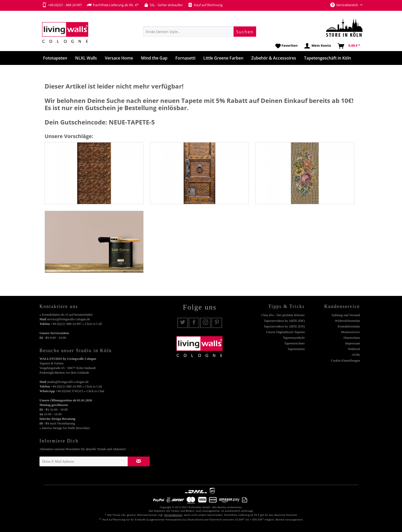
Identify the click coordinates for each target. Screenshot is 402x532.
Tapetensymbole (294, 338)
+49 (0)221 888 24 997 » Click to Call (76, 324)
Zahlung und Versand (346, 315)
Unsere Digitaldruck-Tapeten (285, 332)
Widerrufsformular (347, 321)
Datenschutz (352, 338)
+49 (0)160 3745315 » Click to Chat (80, 391)
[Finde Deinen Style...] (200, 32)
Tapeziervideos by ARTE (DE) (284, 321)
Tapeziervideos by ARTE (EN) (284, 326)
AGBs (356, 355)
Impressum (353, 343)
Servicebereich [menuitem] (345, 5)
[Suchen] (245, 32)
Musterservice (350, 332)
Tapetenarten (296, 349)
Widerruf (354, 349)
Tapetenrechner (295, 343)
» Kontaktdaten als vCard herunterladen (66, 315)
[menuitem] (200, 32)
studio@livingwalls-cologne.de (68, 382)
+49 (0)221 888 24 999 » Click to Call (76, 386)
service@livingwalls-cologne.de (68, 319)
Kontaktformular (349, 326)
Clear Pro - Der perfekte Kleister (283, 315)
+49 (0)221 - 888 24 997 (62, 5)
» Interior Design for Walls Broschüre (65, 428)
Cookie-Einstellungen (345, 360)
